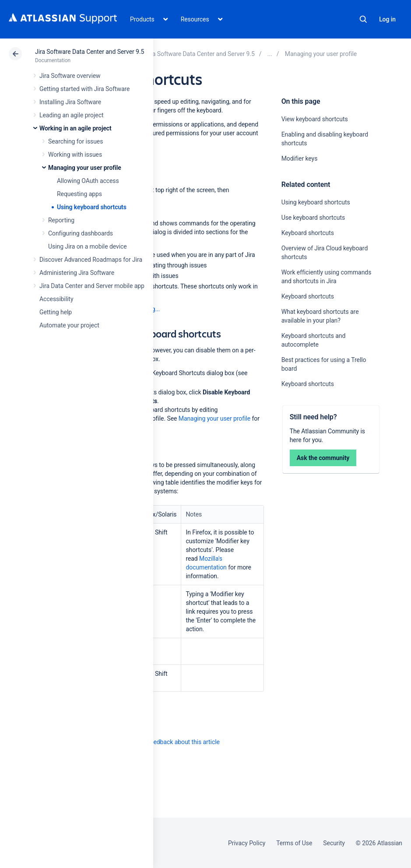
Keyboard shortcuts (308, 233)
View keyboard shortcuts (315, 119)
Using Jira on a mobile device (88, 246)
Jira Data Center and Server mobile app (92, 286)
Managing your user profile (85, 168)
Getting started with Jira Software (84, 89)
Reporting (61, 220)
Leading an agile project (71, 115)
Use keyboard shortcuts (313, 218)
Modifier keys (300, 158)
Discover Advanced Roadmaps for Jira (91, 260)
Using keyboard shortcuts (92, 207)
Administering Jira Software (77, 273)
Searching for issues (76, 141)
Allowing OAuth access (88, 181)
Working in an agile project (76, 128)
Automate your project (69, 325)
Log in (387, 19)
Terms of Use (294, 843)
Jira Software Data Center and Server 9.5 (90, 52)
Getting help (56, 312)
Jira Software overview (70, 76)
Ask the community (323, 458)
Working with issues (75, 155)
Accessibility (56, 299)
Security (334, 843)
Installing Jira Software (70, 102)
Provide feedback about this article (173, 742)
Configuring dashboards (81, 233)
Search (363, 19)
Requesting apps (79, 194)
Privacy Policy (247, 843)
